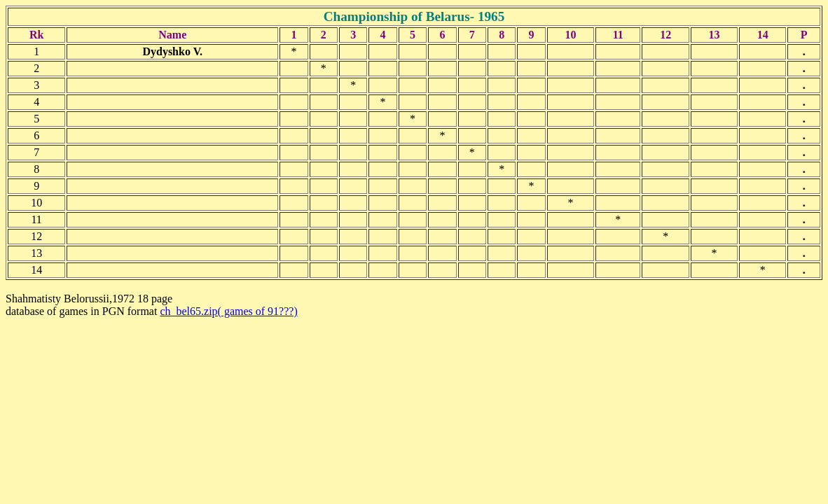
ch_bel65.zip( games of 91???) (228, 311)
